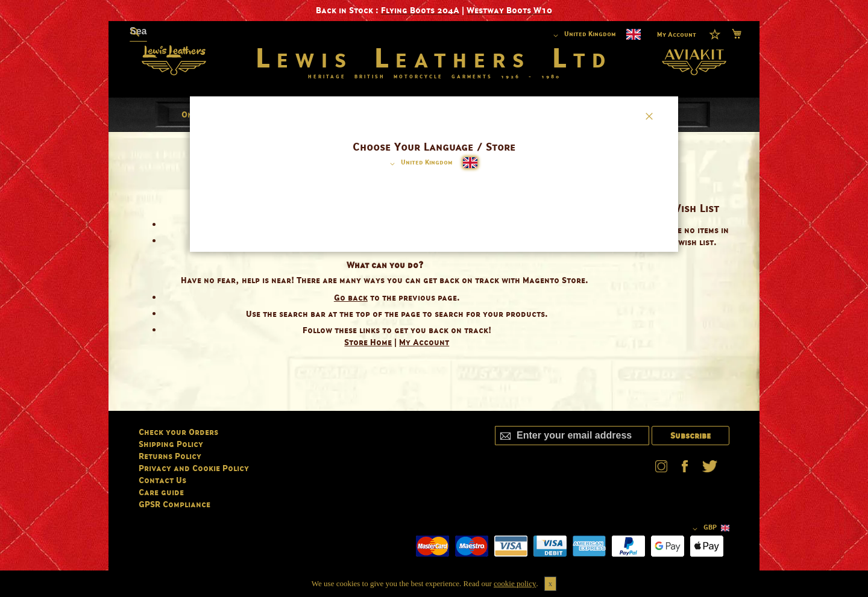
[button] (419, 164)
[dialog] (434, 298)
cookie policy (515, 583)
